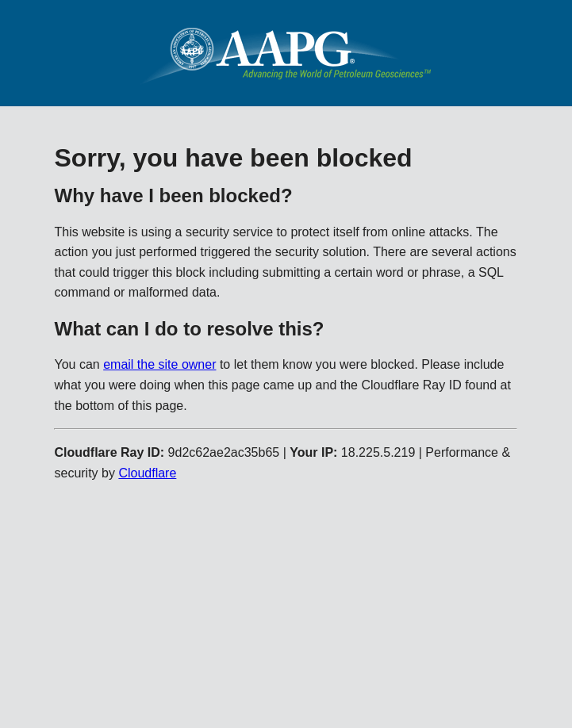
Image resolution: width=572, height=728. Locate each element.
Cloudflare (147, 473)
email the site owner (159, 364)
